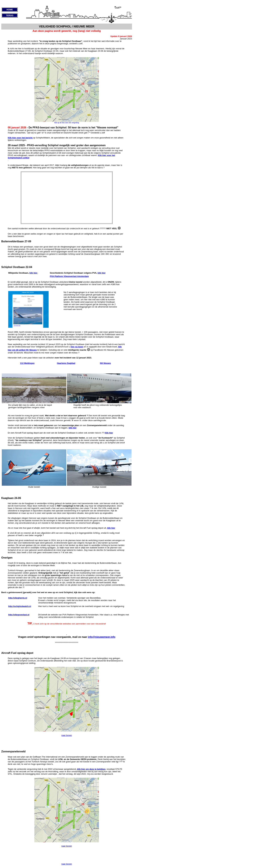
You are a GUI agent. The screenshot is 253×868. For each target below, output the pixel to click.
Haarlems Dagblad (66, 363)
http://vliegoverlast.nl (19, 615)
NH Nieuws (105, 363)
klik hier (34, 273)
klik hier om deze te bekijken (91, 769)
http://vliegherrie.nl (18, 598)
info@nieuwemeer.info (101, 637)
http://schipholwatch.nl (20, 606)
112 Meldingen (27, 363)
